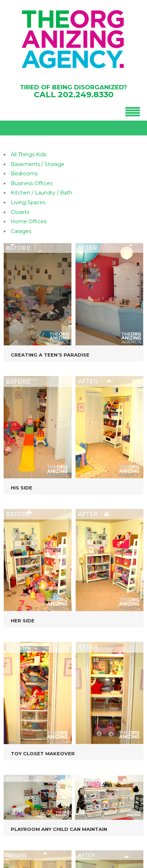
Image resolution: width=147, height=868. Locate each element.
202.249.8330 (86, 95)
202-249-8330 (43, 770)
